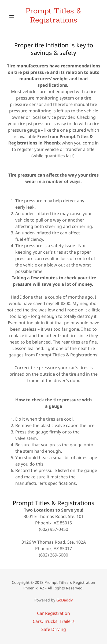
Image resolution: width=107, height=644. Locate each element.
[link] (54, 15)
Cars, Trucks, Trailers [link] (54, 621)
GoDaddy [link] (64, 600)
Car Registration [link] (53, 613)
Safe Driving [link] (54, 629)
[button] (14, 16)
